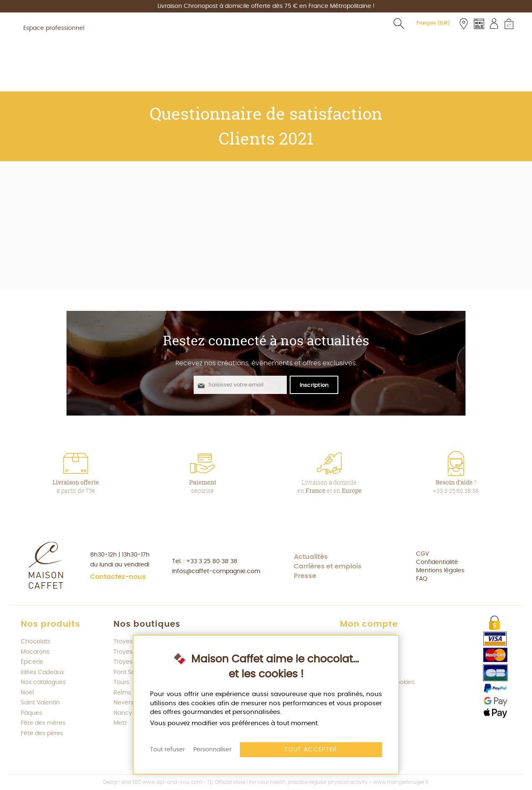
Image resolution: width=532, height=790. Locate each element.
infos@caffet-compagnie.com (216, 571)
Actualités (311, 557)
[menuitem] (111, 80)
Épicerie (32, 662)
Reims (122, 693)
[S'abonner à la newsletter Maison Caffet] (314, 385)
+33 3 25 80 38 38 (212, 561)
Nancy (123, 713)
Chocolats (36, 642)
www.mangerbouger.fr (401, 782)
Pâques (31, 713)
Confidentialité (437, 562)
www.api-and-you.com (172, 782)
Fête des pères (42, 733)
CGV (422, 554)
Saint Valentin (40, 703)
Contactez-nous (118, 577)
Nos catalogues (43, 682)
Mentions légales (440, 571)
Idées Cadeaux (42, 672)
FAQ (422, 579)
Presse (305, 576)
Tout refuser (167, 750)
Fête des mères (43, 723)
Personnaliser (212, 750)
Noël (27, 693)
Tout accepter (311, 750)
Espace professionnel (54, 28)
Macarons (35, 652)
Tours (121, 682)
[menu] (266, 80)
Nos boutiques (147, 624)
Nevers (123, 703)
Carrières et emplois (328, 566)
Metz (120, 723)
